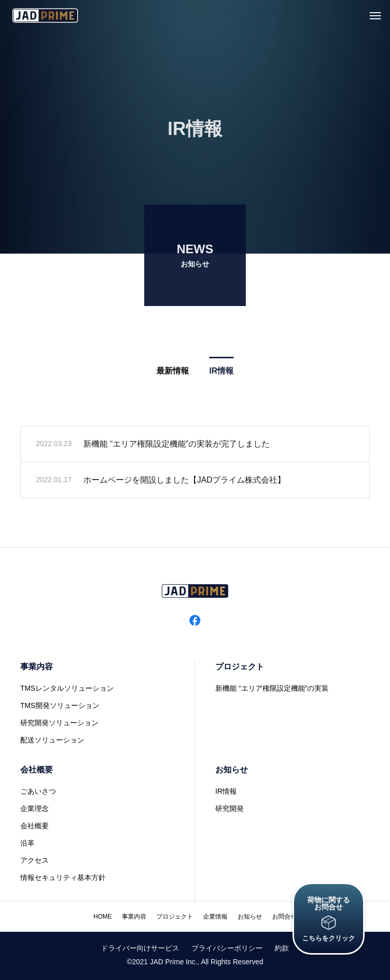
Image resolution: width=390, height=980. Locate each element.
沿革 (27, 843)
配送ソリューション (52, 740)
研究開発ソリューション (59, 723)
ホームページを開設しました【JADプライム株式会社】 (184, 482)
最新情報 (173, 373)
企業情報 (215, 917)
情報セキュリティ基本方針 (63, 877)
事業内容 (37, 667)
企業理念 (35, 808)
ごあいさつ (38, 791)
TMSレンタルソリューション (67, 688)
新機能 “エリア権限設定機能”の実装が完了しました (176, 446)
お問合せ (284, 917)
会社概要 (37, 770)
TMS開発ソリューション (60, 705)
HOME (103, 917)
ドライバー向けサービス (140, 948)
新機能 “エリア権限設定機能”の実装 (272, 688)
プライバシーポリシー (227, 948)
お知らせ (232, 770)
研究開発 (230, 808)
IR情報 (221, 373)
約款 (282, 948)
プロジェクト (240, 667)
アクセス (35, 860)
